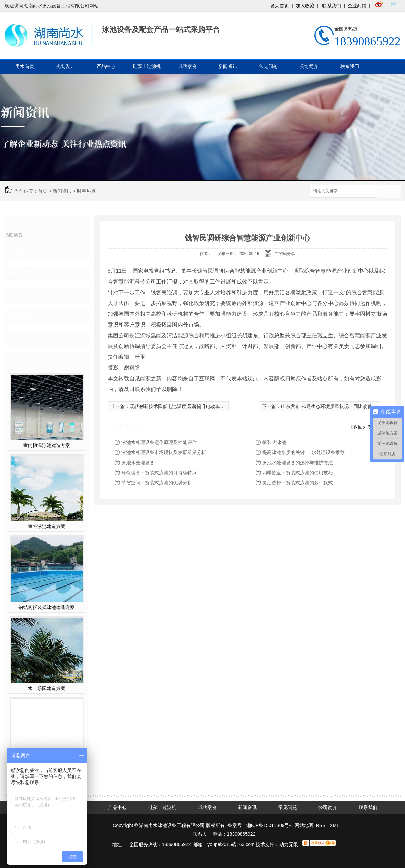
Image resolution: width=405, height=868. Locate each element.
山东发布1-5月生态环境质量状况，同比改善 (326, 406)
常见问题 (268, 66)
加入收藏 (305, 6)
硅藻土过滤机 (147, 66)
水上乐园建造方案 (47, 688)
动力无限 (289, 844)
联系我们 (331, 6)
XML (334, 825)
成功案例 (187, 66)
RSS (322, 825)
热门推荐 (27, 359)
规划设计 (65, 66)
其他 (21, 338)
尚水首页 (25, 66)
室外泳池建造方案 (47, 526)
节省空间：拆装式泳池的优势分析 (157, 483)
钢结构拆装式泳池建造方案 (47, 607)
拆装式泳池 (274, 442)
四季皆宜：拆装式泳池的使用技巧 (298, 473)
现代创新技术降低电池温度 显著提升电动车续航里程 (185, 406)
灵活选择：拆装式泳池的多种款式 (298, 483)
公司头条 (27, 252)
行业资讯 (27, 273)
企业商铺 (357, 6)
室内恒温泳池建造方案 (47, 445)
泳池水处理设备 (138, 463)
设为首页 (280, 6)
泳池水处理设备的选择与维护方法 (298, 463)
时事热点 (86, 191)
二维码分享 (285, 254)
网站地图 (304, 825)
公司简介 (309, 66)
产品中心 (106, 66)
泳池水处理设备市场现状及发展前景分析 (164, 452)
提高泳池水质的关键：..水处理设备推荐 (304, 452)
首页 (43, 191)
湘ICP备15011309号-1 (270, 825)
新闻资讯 (228, 66)
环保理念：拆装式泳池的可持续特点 (159, 473)
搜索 (389, 192)
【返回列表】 (363, 427)
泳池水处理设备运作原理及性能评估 (159, 442)
